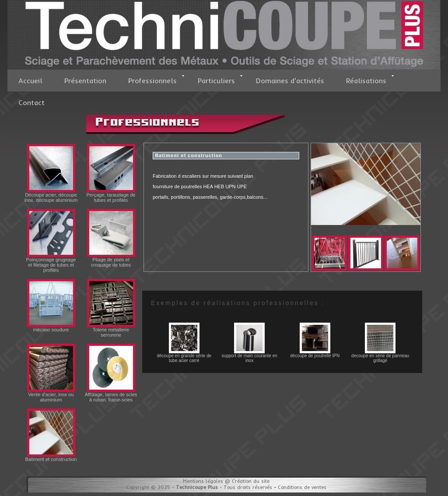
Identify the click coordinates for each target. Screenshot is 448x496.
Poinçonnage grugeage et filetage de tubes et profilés (51, 263)
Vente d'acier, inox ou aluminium (51, 395)
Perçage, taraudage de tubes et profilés (111, 195)
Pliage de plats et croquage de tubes (111, 260)
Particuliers (220, 80)
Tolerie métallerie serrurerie (111, 330)
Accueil (30, 81)
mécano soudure (51, 327)
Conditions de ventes (302, 487)
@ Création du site (247, 481)
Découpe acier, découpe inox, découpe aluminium (51, 195)
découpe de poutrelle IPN (315, 354)
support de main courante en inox (250, 356)
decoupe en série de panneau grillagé (380, 356)
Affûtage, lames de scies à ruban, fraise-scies (111, 395)
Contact (31, 102)
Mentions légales (203, 481)
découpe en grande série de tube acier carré (184, 356)
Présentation (85, 81)
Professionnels (156, 80)
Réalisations (370, 80)
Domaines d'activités (290, 81)
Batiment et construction (51, 457)
